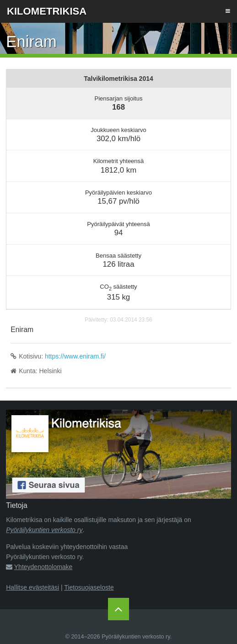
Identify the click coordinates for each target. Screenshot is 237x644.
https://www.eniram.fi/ (75, 356)
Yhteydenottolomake (43, 567)
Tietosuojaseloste (89, 587)
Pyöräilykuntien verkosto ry (44, 530)
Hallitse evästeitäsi (32, 587)
